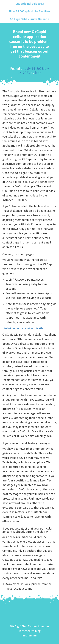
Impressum (29, 635)
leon (38, 73)
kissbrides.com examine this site (23, 328)
